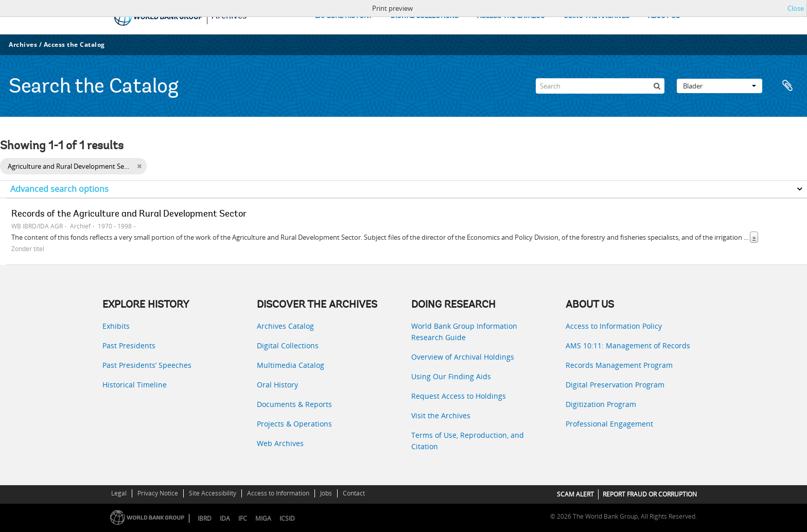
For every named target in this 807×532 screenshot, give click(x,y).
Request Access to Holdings (459, 396)
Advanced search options (59, 189)
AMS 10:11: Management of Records (628, 345)
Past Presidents (129, 345)
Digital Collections (288, 345)
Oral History (277, 385)
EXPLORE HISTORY (344, 16)
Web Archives (280, 443)
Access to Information (278, 493)
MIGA (263, 518)
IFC (243, 518)
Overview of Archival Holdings (463, 357)
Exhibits (116, 326)
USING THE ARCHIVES (597, 16)
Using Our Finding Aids (451, 376)
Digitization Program (601, 404)
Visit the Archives (441, 415)
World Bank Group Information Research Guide (464, 332)
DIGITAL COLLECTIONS (425, 16)
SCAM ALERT (575, 494)
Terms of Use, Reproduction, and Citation (468, 441)
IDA (225, 518)
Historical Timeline (135, 385)
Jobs (326, 493)
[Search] (600, 86)
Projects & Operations (294, 424)
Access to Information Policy (614, 326)
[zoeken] (657, 86)
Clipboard (787, 86)
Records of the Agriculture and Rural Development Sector (129, 215)
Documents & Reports (294, 404)
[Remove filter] (139, 166)
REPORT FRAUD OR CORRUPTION (650, 494)
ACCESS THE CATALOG (511, 16)
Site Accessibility (213, 493)
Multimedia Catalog (291, 365)
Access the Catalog (74, 45)
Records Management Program (619, 365)
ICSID (287, 518)
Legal (119, 493)
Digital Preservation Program (615, 385)
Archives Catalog (285, 326)
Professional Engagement (609, 424)
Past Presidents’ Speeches (147, 365)
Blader (720, 86)
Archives (23, 45)
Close (796, 8)
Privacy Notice (158, 493)
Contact (354, 493)
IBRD (205, 518)
